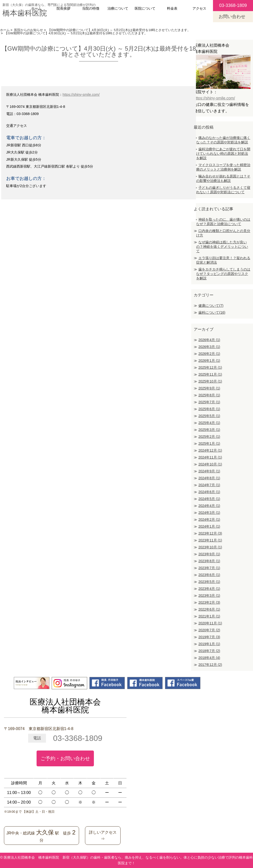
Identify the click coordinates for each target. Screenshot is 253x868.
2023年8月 (209, 561)
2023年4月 (209, 589)
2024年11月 (210, 457)
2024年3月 (209, 513)
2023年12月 (210, 533)
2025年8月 (209, 395)
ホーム (36, 8)
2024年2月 (209, 520)
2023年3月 (209, 596)
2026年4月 (209, 340)
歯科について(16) (212, 312)
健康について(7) (211, 306)
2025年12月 (210, 367)
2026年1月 (209, 361)
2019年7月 (209, 637)
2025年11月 (210, 374)
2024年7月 (209, 485)
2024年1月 (209, 526)
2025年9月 (209, 388)
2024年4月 (209, 506)
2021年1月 (209, 616)
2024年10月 (210, 464)
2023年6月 (209, 575)
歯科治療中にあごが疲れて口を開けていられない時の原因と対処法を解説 (223, 154)
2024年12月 (210, 450)
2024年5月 (209, 499)
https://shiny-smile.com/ (81, 95)
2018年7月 (209, 651)
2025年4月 (209, 423)
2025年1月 (209, 444)
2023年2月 (209, 602)
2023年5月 (209, 582)
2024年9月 (209, 471)
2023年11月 (210, 540)
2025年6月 (209, 409)
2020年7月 (209, 630)
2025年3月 (209, 430)
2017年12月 (210, 665)
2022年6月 (209, 609)
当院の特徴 (91, 8)
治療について (118, 8)
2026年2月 (209, 354)
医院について (145, 8)
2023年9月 (209, 554)
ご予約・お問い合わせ (65, 758)
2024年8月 (209, 478)
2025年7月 (209, 402)
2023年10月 (210, 547)
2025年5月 (209, 416)
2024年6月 (209, 492)
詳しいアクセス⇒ (103, 836)
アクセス (199, 8)
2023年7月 (209, 568)
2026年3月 (209, 347)
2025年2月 (209, 437)
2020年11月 (210, 623)
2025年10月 (210, 381)
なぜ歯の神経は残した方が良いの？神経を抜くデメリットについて (222, 247)
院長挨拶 (63, 8)
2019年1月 (209, 644)
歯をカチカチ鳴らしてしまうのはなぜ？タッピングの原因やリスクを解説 (223, 274)
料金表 (172, 8)
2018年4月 (209, 658)
